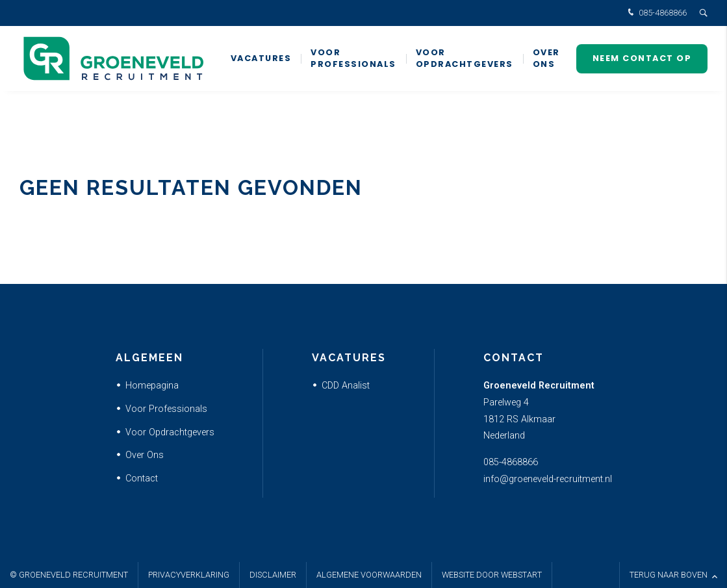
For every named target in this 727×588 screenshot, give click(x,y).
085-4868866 (656, 13)
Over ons (546, 58)
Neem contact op (642, 58)
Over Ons (145, 455)
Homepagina (152, 386)
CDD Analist (346, 386)
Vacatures (261, 58)
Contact (142, 479)
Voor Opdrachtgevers (465, 58)
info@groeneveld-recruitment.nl (548, 479)
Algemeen (149, 358)
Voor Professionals (353, 58)
